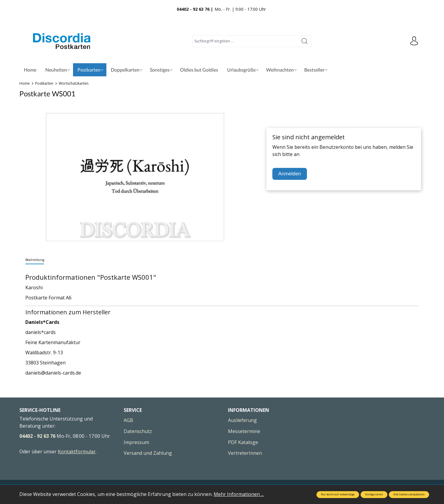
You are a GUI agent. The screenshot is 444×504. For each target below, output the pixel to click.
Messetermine (244, 431)
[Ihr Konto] (414, 41)
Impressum (136, 442)
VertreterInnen (245, 453)
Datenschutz (138, 431)
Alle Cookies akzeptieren (409, 494)
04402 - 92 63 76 (37, 436)
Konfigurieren (374, 494)
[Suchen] (305, 41)
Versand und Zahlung (148, 453)
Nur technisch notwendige (338, 494)
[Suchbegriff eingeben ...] (245, 41)
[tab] (35, 260)
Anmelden (290, 174)
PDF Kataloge (243, 442)
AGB (128, 420)
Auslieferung (242, 420)
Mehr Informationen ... (239, 494)
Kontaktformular (77, 452)
